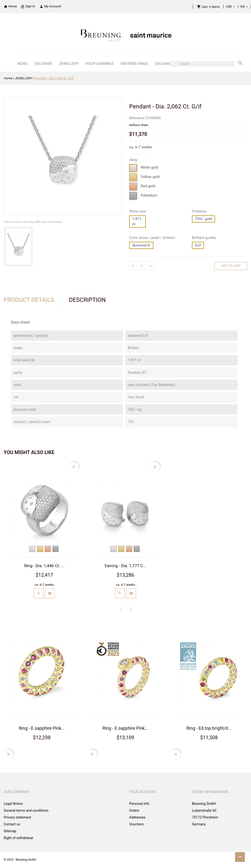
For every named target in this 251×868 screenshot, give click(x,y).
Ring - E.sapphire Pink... (42, 728)
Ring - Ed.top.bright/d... (209, 728)
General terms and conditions (26, 810)
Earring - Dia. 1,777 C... (125, 566)
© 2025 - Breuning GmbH (20, 860)
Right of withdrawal (18, 838)
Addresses (137, 817)
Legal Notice (13, 804)
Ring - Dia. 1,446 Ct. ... (44, 566)
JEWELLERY (69, 64)
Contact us (12, 824)
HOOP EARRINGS (100, 64)
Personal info (139, 804)
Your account (143, 792)
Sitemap (10, 831)
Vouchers (136, 824)
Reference (137, 118)
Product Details (29, 300)
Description (87, 300)
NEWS (22, 64)
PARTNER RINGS (134, 64)
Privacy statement (17, 817)
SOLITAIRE (43, 64)
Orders (134, 810)
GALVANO (163, 64)
